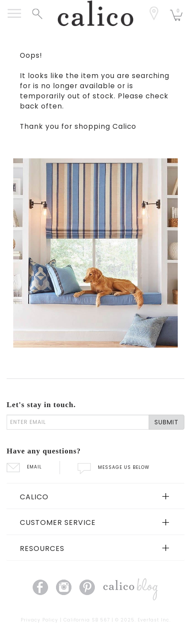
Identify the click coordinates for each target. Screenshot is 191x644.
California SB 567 (87, 620)
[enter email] (78, 422)
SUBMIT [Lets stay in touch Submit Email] (167, 422)
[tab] (95, 496)
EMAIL (24, 467)
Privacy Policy (39, 620)
